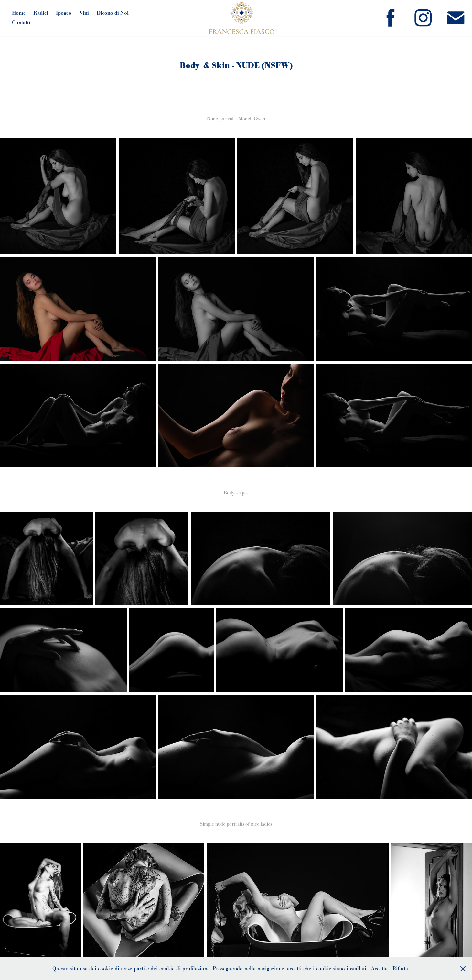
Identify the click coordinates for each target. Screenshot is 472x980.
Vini (84, 13)
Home (19, 13)
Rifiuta (400, 969)
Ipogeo (64, 13)
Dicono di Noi (113, 13)
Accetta (379, 969)
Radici (41, 13)
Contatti (21, 23)
